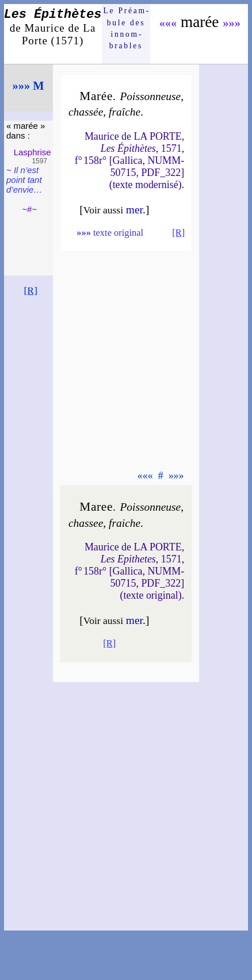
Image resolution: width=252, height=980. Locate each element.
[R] (30, 290)
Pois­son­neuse (150, 96)
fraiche (125, 523)
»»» (232, 23)
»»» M (28, 86)
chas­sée (86, 112)
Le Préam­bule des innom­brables (126, 28)
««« (168, 23)
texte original (110, 233)
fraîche (125, 112)
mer (134, 210)
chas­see (86, 523)
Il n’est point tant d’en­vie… (24, 180)
